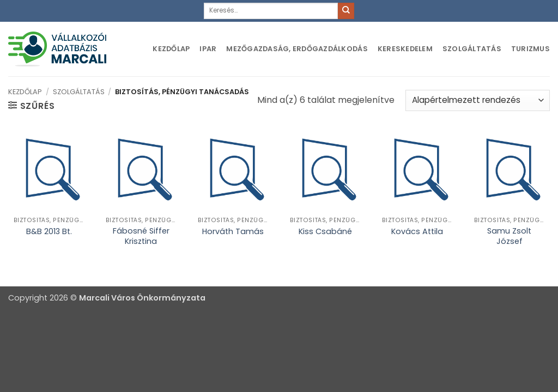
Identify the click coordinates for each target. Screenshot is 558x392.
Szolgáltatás (472, 49)
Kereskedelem (405, 49)
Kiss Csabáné (325, 232)
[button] (31, 106)
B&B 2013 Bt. (49, 232)
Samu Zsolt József (509, 236)
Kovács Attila (417, 232)
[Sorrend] (478, 100)
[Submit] (346, 11)
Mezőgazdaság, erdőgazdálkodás (297, 49)
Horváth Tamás (233, 232)
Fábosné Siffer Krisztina (141, 236)
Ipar (208, 49)
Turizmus (530, 49)
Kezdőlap (171, 49)
